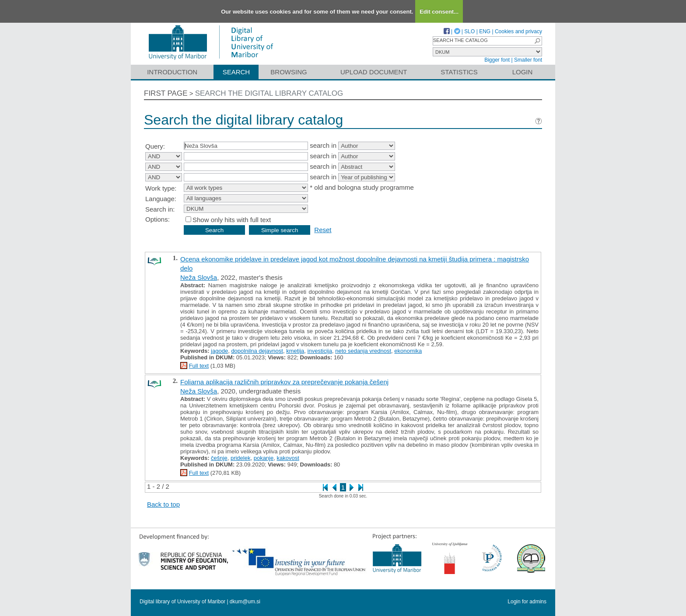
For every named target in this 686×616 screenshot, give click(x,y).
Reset (323, 230)
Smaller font (528, 60)
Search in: (160, 209)
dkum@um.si (245, 602)
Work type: (161, 188)
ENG (485, 31)
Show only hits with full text (232, 220)
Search (236, 72)
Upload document (374, 72)
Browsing (289, 72)
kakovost (288, 458)
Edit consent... (439, 12)
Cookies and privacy (518, 31)
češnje (219, 458)
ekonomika (408, 351)
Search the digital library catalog (269, 93)
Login (523, 72)
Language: (161, 199)
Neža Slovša (199, 277)
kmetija (295, 351)
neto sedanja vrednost (363, 351)
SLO (469, 31)
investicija (320, 351)
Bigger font (497, 60)
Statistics (459, 72)
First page (166, 93)
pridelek (241, 458)
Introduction (172, 72)
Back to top (163, 504)
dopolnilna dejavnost (257, 351)
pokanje (264, 458)
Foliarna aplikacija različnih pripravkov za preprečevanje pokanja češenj (284, 382)
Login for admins (527, 602)
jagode (219, 351)
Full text (199, 366)
